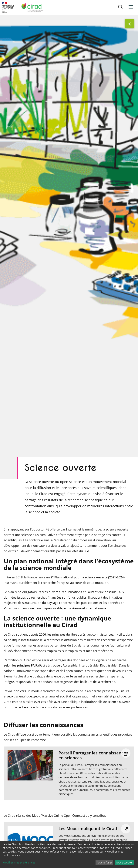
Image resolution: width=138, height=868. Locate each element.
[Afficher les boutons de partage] (130, 24)
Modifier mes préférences (19, 862)
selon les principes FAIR (21, 665)
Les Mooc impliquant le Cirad (88, 828)
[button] (121, 8)
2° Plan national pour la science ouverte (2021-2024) (88, 577)
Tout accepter (124, 862)
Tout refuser (104, 862)
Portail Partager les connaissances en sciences (93, 755)
